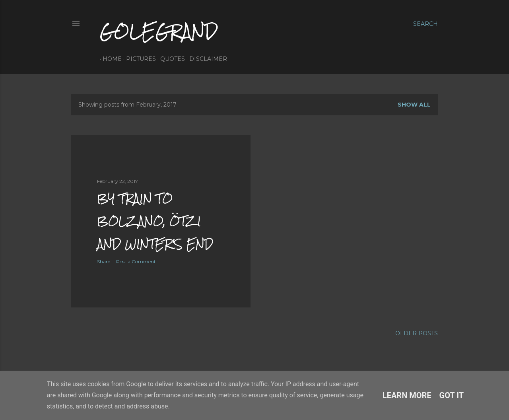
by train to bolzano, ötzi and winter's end (155, 221)
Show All (414, 105)
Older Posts (417, 333)
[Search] (425, 24)
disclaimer (205, 59)
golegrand (159, 31)
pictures (138, 59)
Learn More (407, 395)
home (109, 59)
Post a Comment (136, 262)
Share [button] (104, 262)
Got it (452, 395)
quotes (170, 59)
